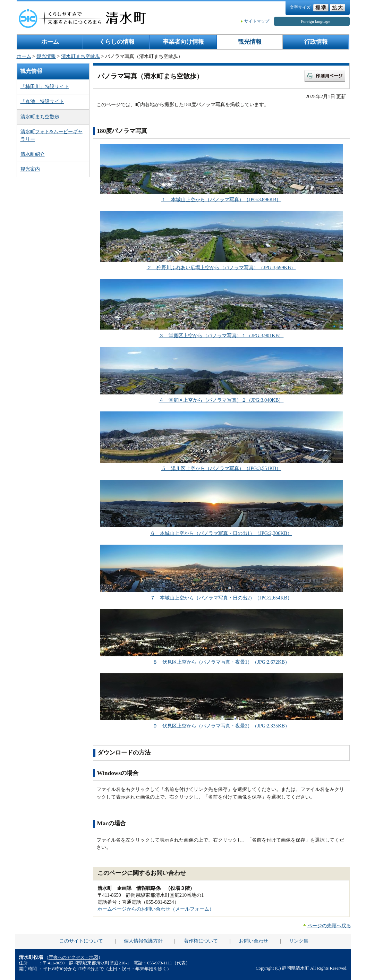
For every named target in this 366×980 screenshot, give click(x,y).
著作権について (201, 941)
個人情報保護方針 (143, 941)
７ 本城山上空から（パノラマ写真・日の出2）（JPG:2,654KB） (221, 598)
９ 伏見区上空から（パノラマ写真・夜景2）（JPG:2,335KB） (221, 726)
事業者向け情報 (183, 42)
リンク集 (299, 941)
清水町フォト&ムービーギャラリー (52, 135)
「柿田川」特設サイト (45, 86)
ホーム (50, 42)
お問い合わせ (254, 941)
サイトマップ (257, 21)
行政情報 (316, 42)
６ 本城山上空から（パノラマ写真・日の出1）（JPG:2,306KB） (221, 533)
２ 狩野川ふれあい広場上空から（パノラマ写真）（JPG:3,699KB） (221, 267)
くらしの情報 (117, 42)
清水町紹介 (33, 154)
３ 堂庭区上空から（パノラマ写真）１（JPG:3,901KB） (221, 335)
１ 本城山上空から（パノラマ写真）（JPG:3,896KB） (221, 199)
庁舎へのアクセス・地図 (73, 957)
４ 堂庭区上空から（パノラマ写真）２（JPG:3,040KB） (221, 400)
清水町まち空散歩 (80, 56)
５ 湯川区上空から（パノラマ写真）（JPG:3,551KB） (221, 468)
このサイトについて (81, 941)
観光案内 (30, 169)
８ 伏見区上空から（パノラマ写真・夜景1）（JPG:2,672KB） (221, 662)
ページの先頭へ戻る (329, 926)
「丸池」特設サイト (42, 101)
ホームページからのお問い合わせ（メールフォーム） (156, 909)
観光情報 (250, 42)
